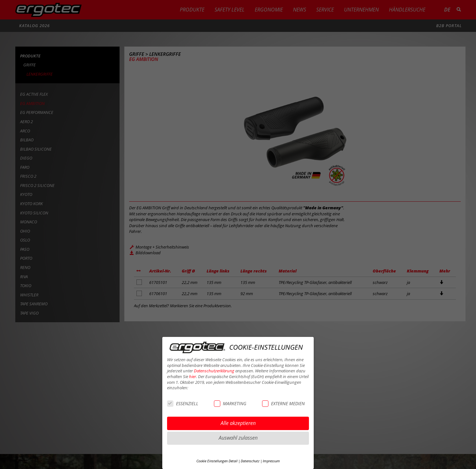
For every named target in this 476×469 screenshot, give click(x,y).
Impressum (271, 461)
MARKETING (230, 403)
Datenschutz (250, 461)
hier (193, 377)
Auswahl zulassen (238, 438)
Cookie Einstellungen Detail (217, 461)
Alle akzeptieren (238, 423)
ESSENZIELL (183, 403)
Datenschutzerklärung (214, 371)
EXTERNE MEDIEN (283, 403)
